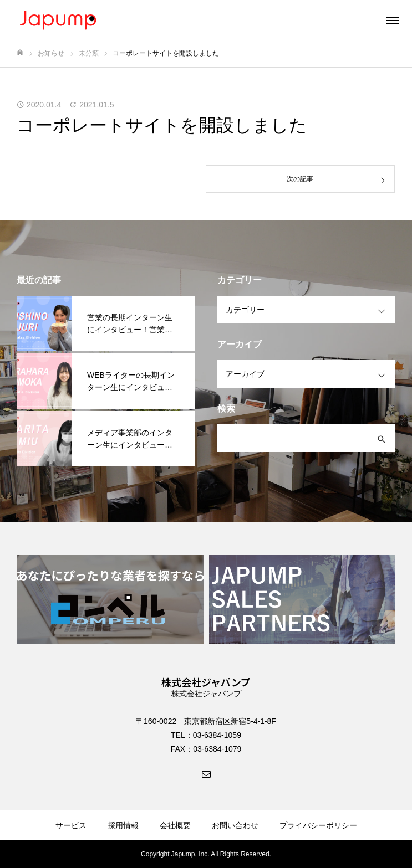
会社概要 (175, 825)
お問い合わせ (235, 825)
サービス (71, 825)
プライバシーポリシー (318, 825)
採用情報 (123, 825)
